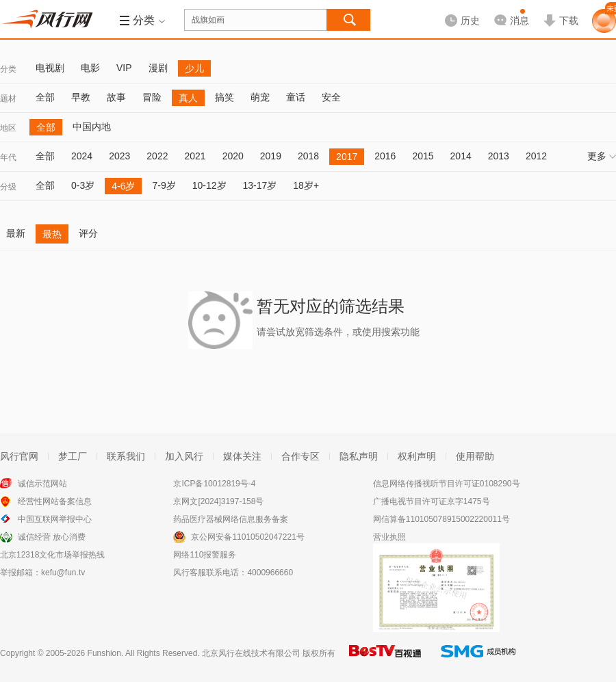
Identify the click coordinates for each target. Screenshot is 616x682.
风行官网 (19, 456)
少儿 (194, 68)
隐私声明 (359, 456)
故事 (116, 97)
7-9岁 (164, 185)
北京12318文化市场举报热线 (52, 555)
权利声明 (417, 456)
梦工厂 (73, 456)
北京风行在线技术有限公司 (251, 653)
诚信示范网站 (42, 484)
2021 (195, 156)
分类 (8, 69)
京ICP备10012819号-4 (214, 484)
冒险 (152, 97)
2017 (347, 157)
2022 (157, 156)
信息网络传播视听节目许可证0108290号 (447, 484)
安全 (331, 97)
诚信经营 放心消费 (52, 537)
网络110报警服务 (205, 555)
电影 (90, 68)
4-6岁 (123, 186)
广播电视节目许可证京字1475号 (432, 501)
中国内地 (92, 127)
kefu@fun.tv (63, 573)
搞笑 (224, 97)
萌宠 (260, 97)
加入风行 (184, 456)
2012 (536, 156)
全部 (45, 97)
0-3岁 (83, 185)
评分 (88, 233)
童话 (296, 97)
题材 (8, 99)
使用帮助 (475, 456)
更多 (602, 156)
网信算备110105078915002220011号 (441, 519)
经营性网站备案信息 (55, 501)
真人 (188, 98)
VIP (124, 68)
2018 (308, 156)
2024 (82, 156)
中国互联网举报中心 (55, 519)
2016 (385, 156)
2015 (423, 156)
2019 (271, 156)
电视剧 (50, 68)
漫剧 (158, 68)
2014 (461, 156)
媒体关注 (242, 456)
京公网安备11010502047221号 (247, 537)
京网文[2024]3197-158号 (218, 501)
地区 (8, 128)
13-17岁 (260, 185)
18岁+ (306, 185)
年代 (8, 157)
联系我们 (126, 456)
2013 (499, 156)
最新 (16, 233)
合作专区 (300, 456)
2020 (233, 156)
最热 (52, 234)
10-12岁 (209, 185)
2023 (119, 156)
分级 (8, 187)
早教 (81, 97)
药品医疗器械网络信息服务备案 (231, 519)
